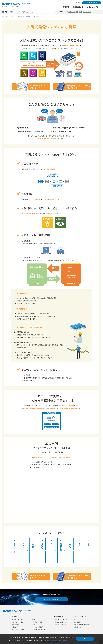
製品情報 (66, 7)
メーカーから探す (18, 622)
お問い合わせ (93, 3)
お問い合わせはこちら (53, 599)
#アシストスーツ (87, 12)
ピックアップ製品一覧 (16, 16)
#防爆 (80, 12)
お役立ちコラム (80, 622)
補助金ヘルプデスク (60, 624)
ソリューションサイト (39, 629)
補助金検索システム (60, 619)
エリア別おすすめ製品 (19, 629)
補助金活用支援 (78, 7)
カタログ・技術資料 (38, 627)
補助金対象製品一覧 (60, 622)
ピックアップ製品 (37, 622)
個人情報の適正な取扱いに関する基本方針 (60, 640)
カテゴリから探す (18, 619)
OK (85, 639)
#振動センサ (72, 12)
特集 (34, 619)
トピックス (78, 619)
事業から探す (17, 624)
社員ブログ (78, 627)
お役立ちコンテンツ (94, 7)
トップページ (5, 16)
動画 (34, 624)
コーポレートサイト (73, 3)
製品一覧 (16, 627)
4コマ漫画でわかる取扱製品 (83, 624)
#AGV (77, 12)
